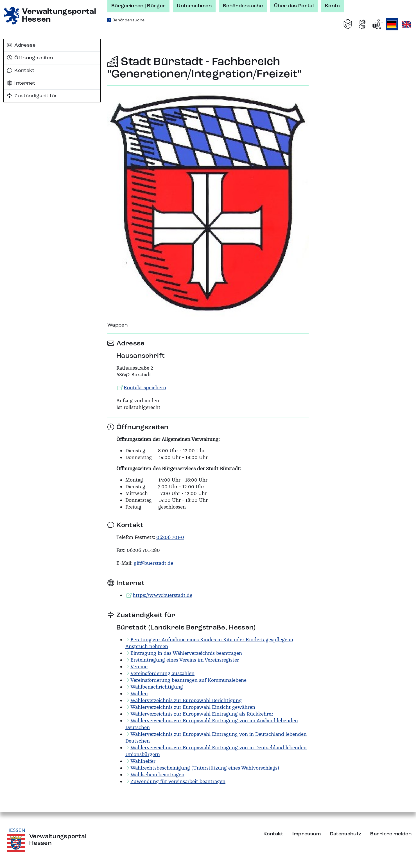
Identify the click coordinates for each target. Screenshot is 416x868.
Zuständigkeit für (32, 96)
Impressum (307, 834)
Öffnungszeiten (30, 58)
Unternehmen (194, 6)
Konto (333, 6)
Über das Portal (294, 6)
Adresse (21, 45)
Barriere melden (391, 834)
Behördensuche (243, 6)
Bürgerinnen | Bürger (138, 6)
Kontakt (21, 71)
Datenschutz (346, 834)
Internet (21, 83)
